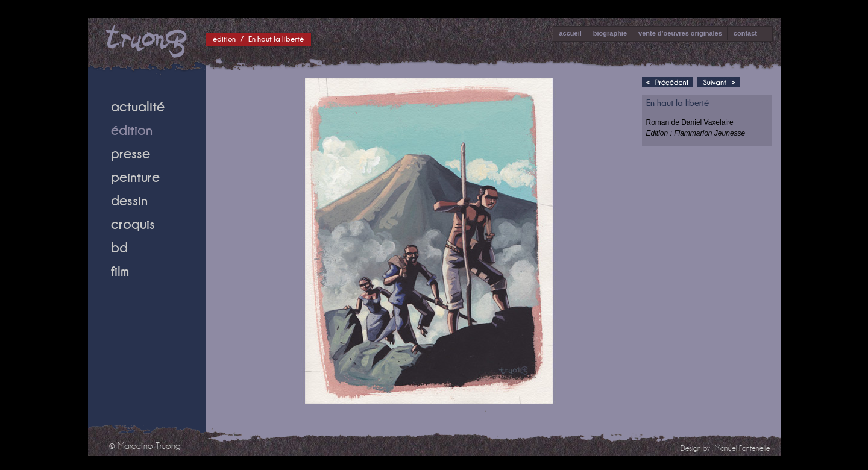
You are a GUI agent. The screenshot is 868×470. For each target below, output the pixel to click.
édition (224, 39)
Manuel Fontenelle (743, 448)
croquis (133, 224)
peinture (135, 177)
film (120, 271)
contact (745, 33)
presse (131, 153)
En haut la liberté (276, 39)
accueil (571, 33)
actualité (138, 106)
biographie (610, 33)
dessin (129, 200)
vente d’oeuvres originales (680, 33)
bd (119, 247)
